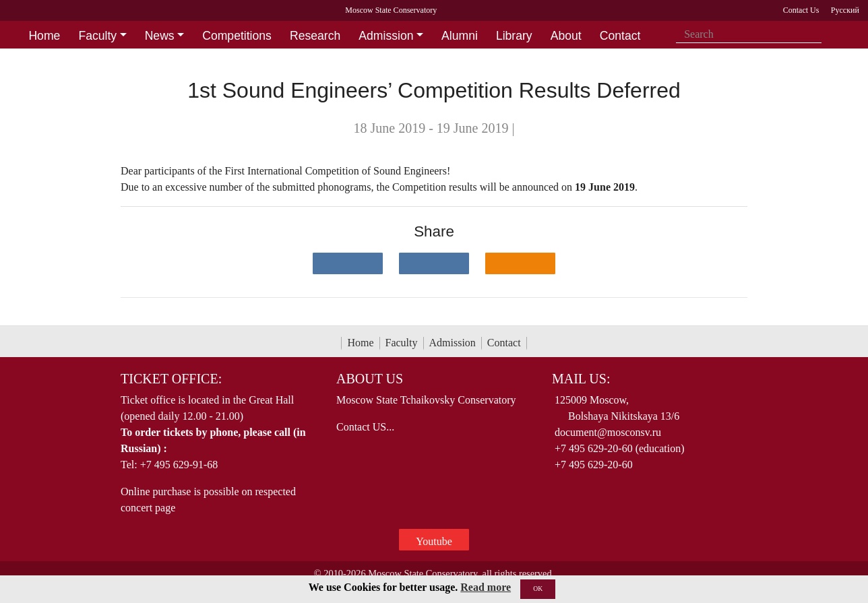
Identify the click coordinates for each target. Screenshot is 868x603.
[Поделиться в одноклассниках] (520, 263)
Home (360, 343)
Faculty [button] (97, 36)
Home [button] (44, 36)
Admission (453, 343)
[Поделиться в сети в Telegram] (434, 263)
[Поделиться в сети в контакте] (348, 263)
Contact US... (365, 427)
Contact (504, 343)
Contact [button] (620, 36)
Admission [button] (386, 36)
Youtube (434, 541)
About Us (370, 379)
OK (538, 589)
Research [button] (315, 36)
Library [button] (514, 36)
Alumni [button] (460, 36)
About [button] (566, 36)
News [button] (160, 36)
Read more (486, 587)
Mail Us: (581, 379)
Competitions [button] (237, 36)
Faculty (402, 343)
